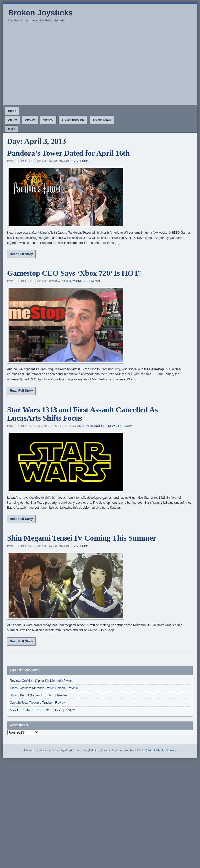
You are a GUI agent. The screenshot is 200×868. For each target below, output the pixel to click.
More (11, 129)
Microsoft (81, 281)
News (96, 281)
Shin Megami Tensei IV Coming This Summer (82, 538)
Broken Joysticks (40, 13)
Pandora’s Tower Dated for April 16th (68, 153)
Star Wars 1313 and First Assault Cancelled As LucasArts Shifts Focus (82, 414)
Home (12, 111)
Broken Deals (102, 120)
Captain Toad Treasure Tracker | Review (38, 703)
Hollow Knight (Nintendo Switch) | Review (39, 695)
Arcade (30, 120)
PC (120, 426)
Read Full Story (21, 254)
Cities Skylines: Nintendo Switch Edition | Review (44, 688)
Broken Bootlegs (73, 120)
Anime (12, 120)
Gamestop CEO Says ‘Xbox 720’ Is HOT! (74, 273)
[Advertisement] (100, 66)
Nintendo (81, 161)
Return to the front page (160, 750)
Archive (48, 120)
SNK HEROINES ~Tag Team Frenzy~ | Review (42, 710)
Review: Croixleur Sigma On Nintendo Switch (41, 681)
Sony (128, 426)
